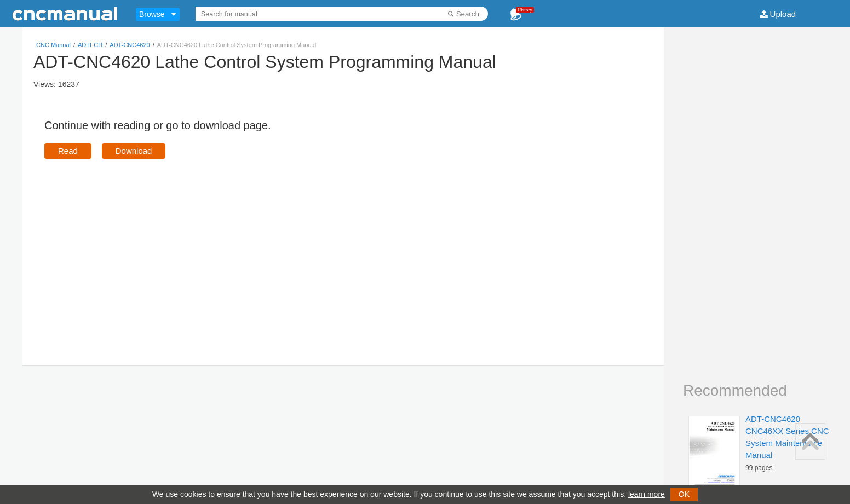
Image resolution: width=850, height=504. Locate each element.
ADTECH (90, 45)
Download (134, 151)
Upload (783, 14)
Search (468, 14)
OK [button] (684, 494)
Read (68, 151)
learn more (647, 494)
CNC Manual (53, 45)
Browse (152, 14)
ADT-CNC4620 (130, 45)
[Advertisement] (136, 246)
